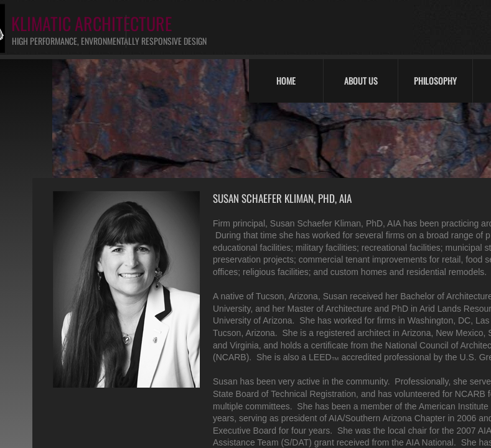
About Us (361, 81)
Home (286, 81)
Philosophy (435, 81)
